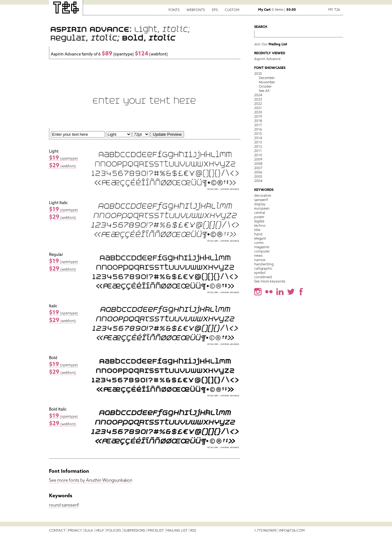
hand (258, 234)
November (267, 82)
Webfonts (196, 10)
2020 (258, 112)
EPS (215, 10)
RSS (193, 530)
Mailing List (177, 530)
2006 (258, 172)
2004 (258, 181)
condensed (263, 277)
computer (262, 251)
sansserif (70, 505)
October (265, 86)
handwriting (264, 264)
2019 (258, 116)
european (262, 208)
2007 (258, 168)
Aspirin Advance (267, 59)
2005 (258, 176)
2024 (258, 95)
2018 (258, 121)
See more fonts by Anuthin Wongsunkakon (91, 480)
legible (259, 221)
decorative (263, 195)
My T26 (334, 9)
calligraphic (263, 268)
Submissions (134, 530)
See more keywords (270, 281)
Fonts (174, 10)
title (257, 230)
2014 (258, 138)
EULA (89, 530)
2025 (258, 74)
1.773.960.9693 (265, 530)
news (258, 256)
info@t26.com (292, 530)
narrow (260, 260)
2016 (258, 129)
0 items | (277, 9)
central (260, 213)
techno (260, 226)
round (55, 505)
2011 (258, 151)
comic (259, 243)
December (267, 78)
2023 (258, 99)
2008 (258, 164)
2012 (258, 146)
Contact (57, 530)
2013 (258, 142)
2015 (258, 134)
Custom (232, 10)
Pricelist (156, 530)
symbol (260, 273)
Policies (114, 530)
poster (259, 217)
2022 (258, 104)
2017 (258, 125)
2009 (258, 159)
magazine (262, 247)
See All (264, 91)
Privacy (75, 530)
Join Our (271, 44)
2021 (258, 108)
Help (100, 530)
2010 (258, 155)
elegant (260, 238)
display (260, 204)
